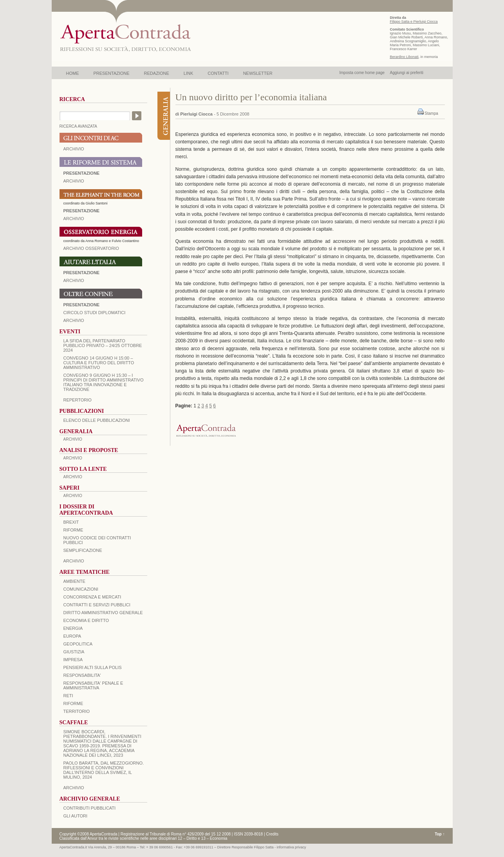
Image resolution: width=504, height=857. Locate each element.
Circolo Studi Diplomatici (95, 313)
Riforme (73, 530)
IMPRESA (73, 660)
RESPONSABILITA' (82, 675)
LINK (188, 73)
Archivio (74, 280)
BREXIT (71, 522)
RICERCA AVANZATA (79, 126)
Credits (272, 834)
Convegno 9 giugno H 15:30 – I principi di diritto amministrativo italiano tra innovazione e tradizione (104, 382)
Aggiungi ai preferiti (406, 73)
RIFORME (73, 703)
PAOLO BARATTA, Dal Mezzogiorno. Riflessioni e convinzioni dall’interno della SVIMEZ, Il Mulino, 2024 (104, 770)
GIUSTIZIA (74, 652)
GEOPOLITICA (78, 644)
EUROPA (72, 636)
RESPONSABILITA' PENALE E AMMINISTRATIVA (93, 685)
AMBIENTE (74, 581)
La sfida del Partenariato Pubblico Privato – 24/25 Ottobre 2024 (103, 345)
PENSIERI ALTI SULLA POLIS (93, 667)
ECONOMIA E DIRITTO (86, 620)
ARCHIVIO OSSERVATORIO (91, 248)
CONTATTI (218, 73)
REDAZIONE (157, 73)
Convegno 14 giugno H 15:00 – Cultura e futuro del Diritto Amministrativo (99, 363)
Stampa (431, 113)
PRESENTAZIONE (112, 73)
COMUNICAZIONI (81, 589)
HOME (73, 73)
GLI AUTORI (76, 816)
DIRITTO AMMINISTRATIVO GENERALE (103, 613)
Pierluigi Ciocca (196, 114)
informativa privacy (292, 847)
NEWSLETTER (258, 73)
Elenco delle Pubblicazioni (97, 420)
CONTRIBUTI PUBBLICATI (90, 808)
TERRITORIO (77, 711)
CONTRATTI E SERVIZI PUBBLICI (97, 605)
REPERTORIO (78, 400)
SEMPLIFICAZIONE (83, 550)
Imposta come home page (362, 73)
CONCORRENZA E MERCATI (92, 597)
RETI (68, 696)
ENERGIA (73, 628)
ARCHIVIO (74, 149)
